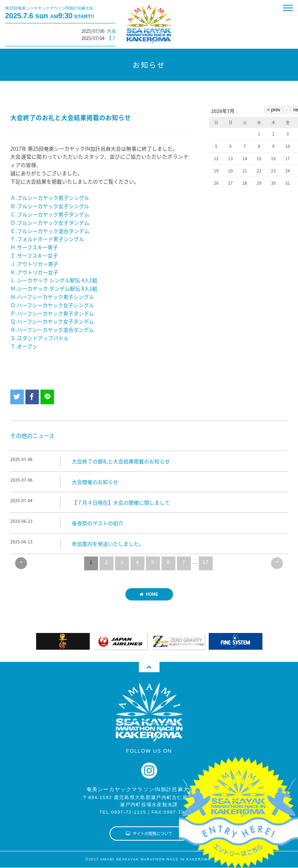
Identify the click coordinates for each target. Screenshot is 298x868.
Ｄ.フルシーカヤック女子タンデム (50, 223)
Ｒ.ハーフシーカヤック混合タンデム (52, 330)
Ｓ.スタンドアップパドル (39, 338)
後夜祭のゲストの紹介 (98, 523)
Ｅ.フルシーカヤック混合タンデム (50, 231)
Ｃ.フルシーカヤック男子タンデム (50, 214)
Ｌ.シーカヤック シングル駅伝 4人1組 (54, 280)
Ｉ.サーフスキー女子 (34, 255)
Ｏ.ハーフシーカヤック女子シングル (52, 305)
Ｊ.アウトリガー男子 (34, 264)
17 (206, 562)
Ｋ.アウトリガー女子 (34, 272)
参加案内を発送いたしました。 (108, 544)
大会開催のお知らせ (95, 482)
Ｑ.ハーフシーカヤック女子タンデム (52, 321)
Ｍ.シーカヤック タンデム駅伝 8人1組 (54, 288)
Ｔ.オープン (24, 346)
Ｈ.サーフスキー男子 (34, 247)
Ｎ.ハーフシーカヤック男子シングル (52, 297)
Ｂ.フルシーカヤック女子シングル (50, 206)
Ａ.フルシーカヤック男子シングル (50, 198)
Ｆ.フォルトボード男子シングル (47, 239)
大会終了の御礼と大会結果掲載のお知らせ (121, 461)
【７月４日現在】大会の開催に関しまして (121, 502)
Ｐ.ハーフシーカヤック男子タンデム (52, 313)
